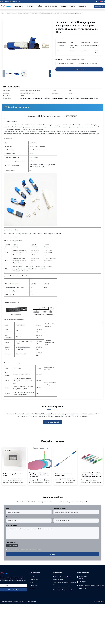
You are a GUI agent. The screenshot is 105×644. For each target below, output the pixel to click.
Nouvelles (82, 6)
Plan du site (32, 588)
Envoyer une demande (52, 422)
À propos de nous (51, 6)
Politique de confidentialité (100, 602)
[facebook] (1, 595)
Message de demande (13, 525)
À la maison (19, 6)
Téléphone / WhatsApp (60, 508)
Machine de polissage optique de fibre (62, 577)
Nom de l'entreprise (59, 517)
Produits (30, 6)
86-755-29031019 (83, 577)
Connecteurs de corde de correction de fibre (63, 590)
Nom (8, 517)
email (8, 508)
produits (32, 582)
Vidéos (39, 6)
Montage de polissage (58, 580)
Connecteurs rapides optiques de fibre (19, 13)
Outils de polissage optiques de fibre (62, 587)
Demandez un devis (68, 6)
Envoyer (52, 554)
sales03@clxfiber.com (16, 1)
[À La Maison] (2, 13)
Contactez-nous (33, 585)
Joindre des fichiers (12, 542)
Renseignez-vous (99, 6)
